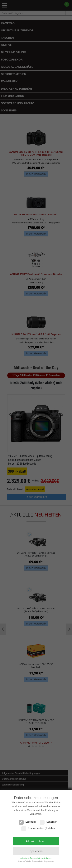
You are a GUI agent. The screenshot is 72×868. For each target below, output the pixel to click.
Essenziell (27, 822)
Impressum (49, 861)
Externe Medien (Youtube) (38, 828)
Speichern (36, 851)
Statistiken (48, 822)
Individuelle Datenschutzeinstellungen (36, 858)
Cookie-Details (24, 861)
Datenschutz (37, 861)
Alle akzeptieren (36, 841)
